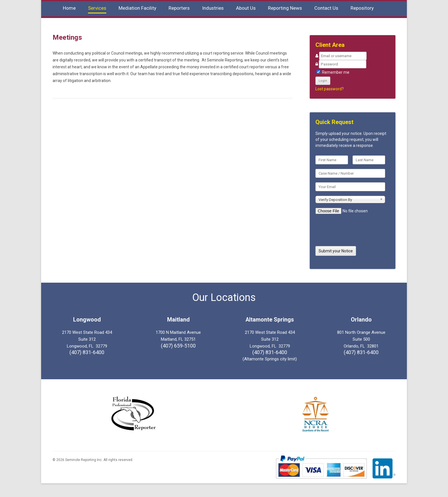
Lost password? (330, 89)
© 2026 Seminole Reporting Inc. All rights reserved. (93, 460)
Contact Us (326, 8)
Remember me (333, 72)
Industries (213, 8)
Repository (362, 8)
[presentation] (350, 228)
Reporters (179, 8)
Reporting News (285, 8)
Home (69, 8)
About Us (246, 8)
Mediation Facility (137, 8)
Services (97, 8)
